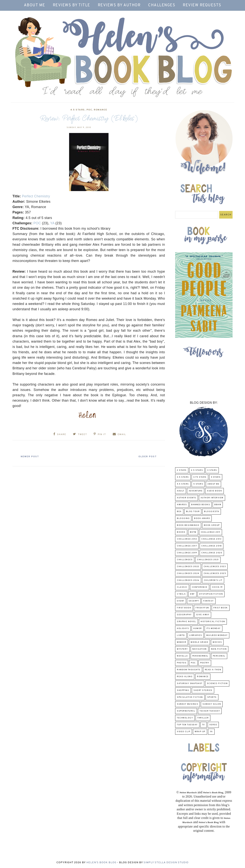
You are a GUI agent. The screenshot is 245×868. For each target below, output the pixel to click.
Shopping (183, 690)
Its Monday (214, 629)
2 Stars (182, 470)
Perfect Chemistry (36, 196)
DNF (192, 594)
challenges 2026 (188, 580)
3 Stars (212, 470)
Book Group (212, 525)
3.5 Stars (183, 477)
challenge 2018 (212, 546)
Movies (217, 642)
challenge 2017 (187, 546)
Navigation (200, 649)
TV (204, 725)
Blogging (183, 518)
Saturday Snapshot (190, 684)
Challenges (162, 5)
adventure (196, 491)
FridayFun (202, 608)
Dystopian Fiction (211, 594)
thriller (203, 718)
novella (182, 656)
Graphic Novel (187, 622)
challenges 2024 (188, 573)
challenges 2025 (215, 573)
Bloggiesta (212, 512)
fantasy (209, 601)
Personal (219, 656)
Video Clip (184, 732)
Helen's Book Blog (101, 863)
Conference (200, 587)
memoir (182, 642)
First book (184, 608)
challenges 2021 (208, 560)
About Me (35, 5)
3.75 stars (200, 477)
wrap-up (200, 732)
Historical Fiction (213, 622)
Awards (182, 505)
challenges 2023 (215, 567)
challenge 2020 (212, 553)
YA (52, 223)
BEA (179, 512)
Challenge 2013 (211, 539)
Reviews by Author (119, 5)
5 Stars (198, 484)
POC (89, 110)
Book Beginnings (188, 525)
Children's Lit (213, 580)
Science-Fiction (217, 684)
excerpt (194, 601)
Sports (212, 697)
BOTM (193, 532)
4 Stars (216, 477)
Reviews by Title (71, 5)
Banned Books (201, 505)
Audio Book (214, 491)
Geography (184, 615)
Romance (100, 110)
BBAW (218, 505)
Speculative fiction (190, 697)
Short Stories (203, 690)
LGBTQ (181, 635)
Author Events (187, 498)
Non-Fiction (219, 649)
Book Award (202, 518)
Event (181, 601)
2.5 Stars (197, 470)
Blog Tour (193, 512)
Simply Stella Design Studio (166, 863)
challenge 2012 (187, 539)
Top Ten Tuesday (187, 725)
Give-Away (203, 615)
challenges (185, 560)
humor (198, 629)
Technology (185, 718)
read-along (185, 677)
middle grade (199, 642)
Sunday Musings (187, 704)
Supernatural (186, 711)
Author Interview (212, 498)
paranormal (200, 656)
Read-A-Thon (213, 670)
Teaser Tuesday (210, 711)
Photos (182, 663)
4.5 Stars (78, 110)
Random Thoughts (189, 670)
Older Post (147, 456)
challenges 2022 (188, 567)
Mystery (182, 649)
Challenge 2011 (211, 532)
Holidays (183, 629)
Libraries (196, 635)
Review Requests (202, 5)
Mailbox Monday (217, 635)
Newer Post (31, 456)
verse (213, 725)
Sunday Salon (212, 704)
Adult (181, 491)
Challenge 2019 (187, 553)
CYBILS (181, 594)
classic (182, 587)
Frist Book (221, 608)
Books (181, 532)
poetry (205, 663)
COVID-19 (217, 587)
